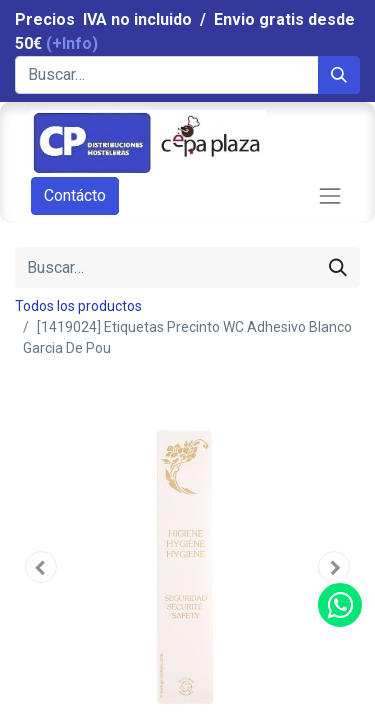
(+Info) (72, 43)
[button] (41, 567)
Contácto (75, 195)
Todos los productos (78, 306)
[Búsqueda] (339, 75)
